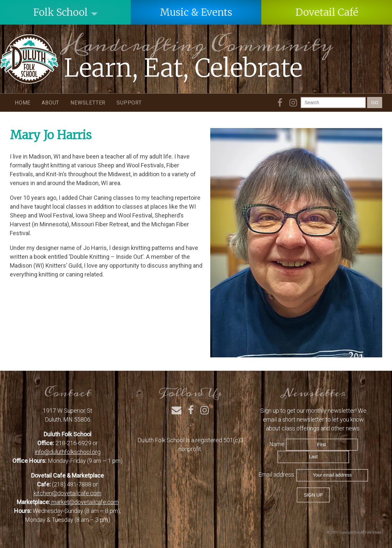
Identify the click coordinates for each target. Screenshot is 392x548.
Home (23, 103)
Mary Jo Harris (51, 135)
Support (129, 103)
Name (277, 444)
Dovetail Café (327, 12)
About (50, 103)
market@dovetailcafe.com (84, 502)
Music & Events (196, 12)
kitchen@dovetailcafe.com (68, 493)
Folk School (61, 12)
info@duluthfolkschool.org (68, 452)
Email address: (277, 474)
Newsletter (88, 103)
